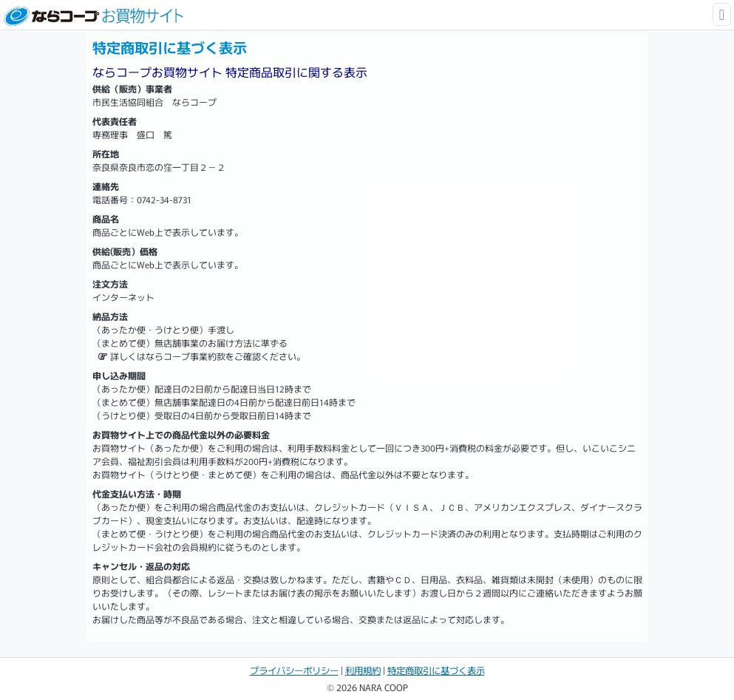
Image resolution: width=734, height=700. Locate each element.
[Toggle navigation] (722, 14)
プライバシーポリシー (294, 670)
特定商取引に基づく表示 (436, 670)
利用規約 (363, 670)
